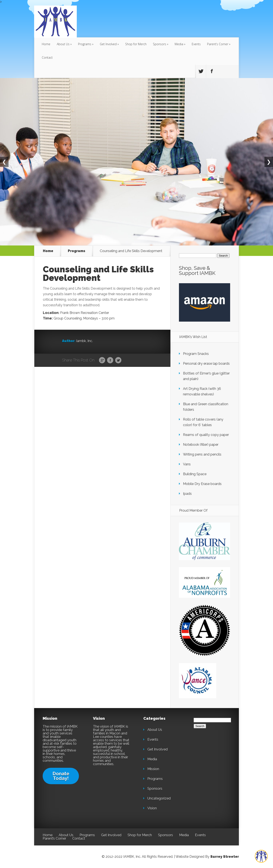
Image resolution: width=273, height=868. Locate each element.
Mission (153, 769)
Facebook (110, 360)
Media (179, 44)
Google (102, 360)
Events (196, 44)
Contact (47, 57)
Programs (85, 44)
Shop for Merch (136, 44)
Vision (152, 808)
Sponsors (160, 44)
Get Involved (108, 44)
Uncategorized (159, 798)
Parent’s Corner (218, 44)
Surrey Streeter (225, 857)
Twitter (118, 360)
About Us (63, 44)
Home (46, 44)
